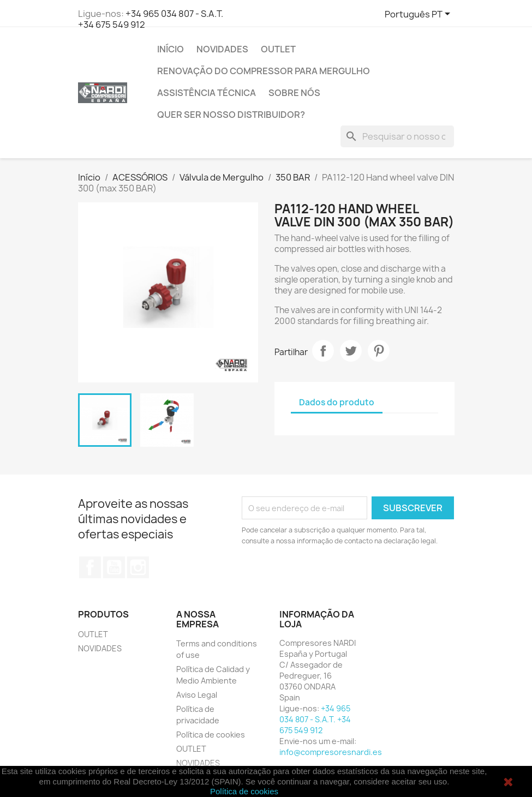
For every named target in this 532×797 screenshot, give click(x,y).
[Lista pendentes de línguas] (419, 15)
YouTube (114, 567)
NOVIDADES (222, 49)
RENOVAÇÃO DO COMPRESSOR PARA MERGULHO (264, 71)
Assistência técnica (207, 93)
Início (171, 49)
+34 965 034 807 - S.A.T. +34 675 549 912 (151, 19)
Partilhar (323, 351)
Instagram (138, 567)
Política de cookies (211, 735)
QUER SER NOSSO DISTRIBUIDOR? (231, 115)
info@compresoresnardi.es (331, 752)
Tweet (351, 351)
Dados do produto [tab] (337, 402)
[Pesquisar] (397, 136)
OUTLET (278, 49)
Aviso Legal (197, 695)
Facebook (90, 567)
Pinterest (379, 351)
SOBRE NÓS (294, 93)
